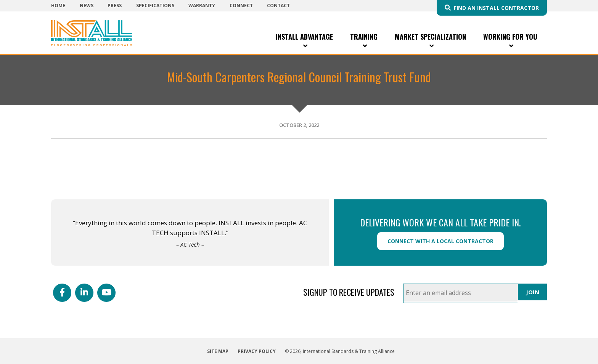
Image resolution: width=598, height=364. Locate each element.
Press (115, 6)
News (87, 6)
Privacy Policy (257, 351)
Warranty (202, 6)
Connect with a (440, 241)
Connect (241, 6)
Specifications (155, 6)
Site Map (218, 351)
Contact (278, 6)
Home (58, 6)
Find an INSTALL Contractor (496, 8)
